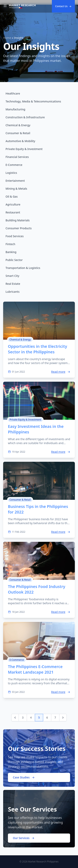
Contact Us (63, 6)
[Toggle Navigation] (5, 6)
